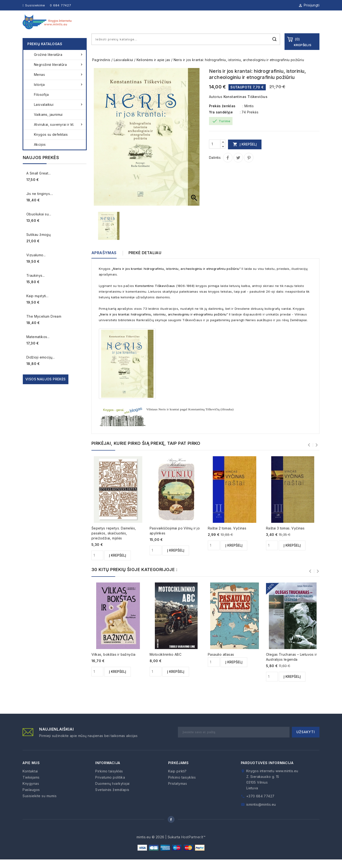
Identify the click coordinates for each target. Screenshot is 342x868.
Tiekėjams (222, 26)
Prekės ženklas (222, 114)
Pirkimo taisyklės (109, 780)
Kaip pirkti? (177, 780)
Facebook (171, 828)
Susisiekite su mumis (40, 804)
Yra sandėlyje (221, 121)
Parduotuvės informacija (267, 771)
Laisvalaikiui (59, 113)
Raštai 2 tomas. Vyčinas (227, 537)
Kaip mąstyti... (37, 304)
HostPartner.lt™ (193, 846)
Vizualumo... (36, 264)
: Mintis (248, 114)
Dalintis (228, 166)
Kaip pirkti (280, 26)
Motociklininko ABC (166, 663)
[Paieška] (186, 48)
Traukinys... (36, 284)
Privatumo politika (110, 786)
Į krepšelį (245, 153)
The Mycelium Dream (44, 325)
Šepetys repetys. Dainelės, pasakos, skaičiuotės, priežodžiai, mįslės (114, 542)
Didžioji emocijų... (41, 366)
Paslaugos (251, 26)
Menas (59, 83)
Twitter (238, 166)
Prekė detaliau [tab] (145, 261)
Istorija (59, 93)
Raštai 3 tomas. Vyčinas (285, 537)
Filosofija (41, 103)
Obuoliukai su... (39, 223)
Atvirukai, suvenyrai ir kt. (59, 133)
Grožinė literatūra (59, 63)
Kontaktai (309, 26)
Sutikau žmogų (38, 243)
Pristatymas (178, 792)
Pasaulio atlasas (221, 663)
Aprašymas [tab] (104, 261)
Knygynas (193, 26)
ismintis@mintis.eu (261, 813)
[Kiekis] (215, 153)
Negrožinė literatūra (59, 73)
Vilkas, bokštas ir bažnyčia (114, 663)
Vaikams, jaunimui (48, 123)
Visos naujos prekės (46, 388)
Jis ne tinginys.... (40, 202)
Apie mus (166, 26)
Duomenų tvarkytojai (112, 792)
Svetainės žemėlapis (112, 798)
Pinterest (249, 166)
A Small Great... (38, 182)
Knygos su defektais (51, 143)
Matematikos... (38, 345)
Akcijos (40, 153)
